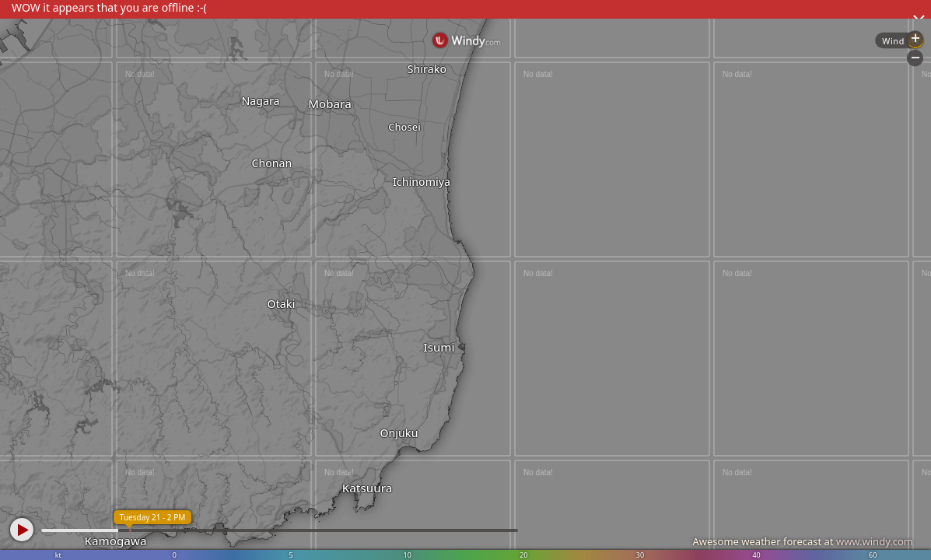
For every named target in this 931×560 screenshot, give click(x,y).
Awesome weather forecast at (803, 541)
